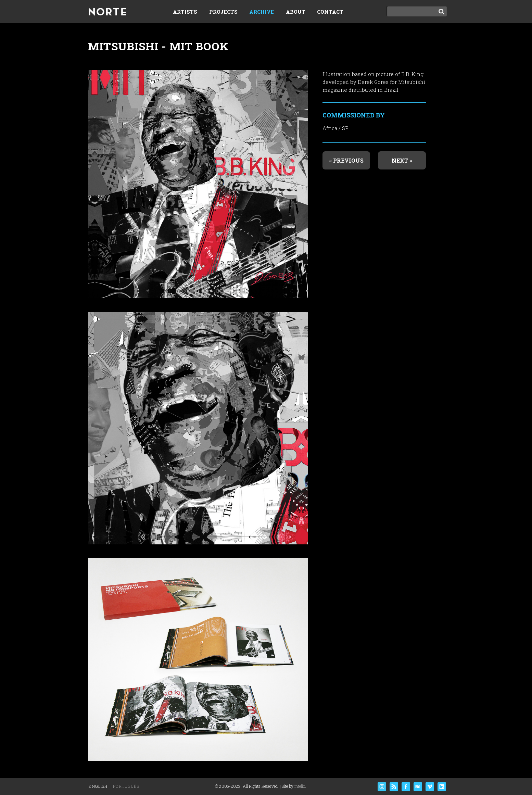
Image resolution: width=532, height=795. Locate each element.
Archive (262, 12)
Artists (185, 12)
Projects (223, 12)
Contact (330, 12)
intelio (300, 786)
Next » (402, 160)
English (98, 786)
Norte (107, 12)
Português (126, 786)
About (296, 12)
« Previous (346, 160)
